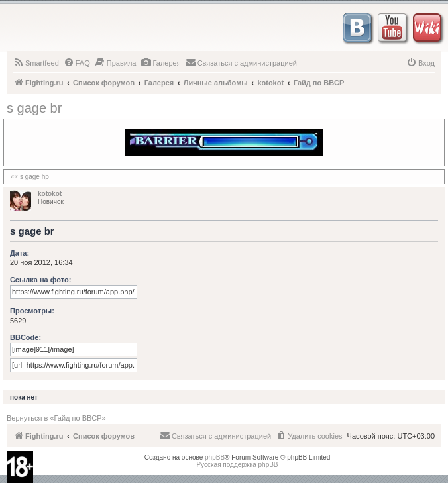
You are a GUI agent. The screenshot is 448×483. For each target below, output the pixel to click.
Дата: (20, 253)
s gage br (34, 108)
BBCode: (26, 337)
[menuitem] (36, 63)
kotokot (50, 194)
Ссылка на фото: (40, 280)
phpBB (215, 457)
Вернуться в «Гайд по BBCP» (56, 418)
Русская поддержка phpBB (237, 465)
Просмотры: (32, 311)
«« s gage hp (30, 177)
